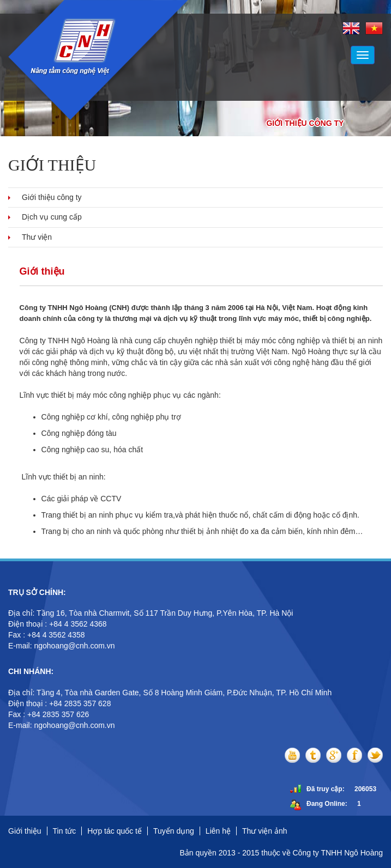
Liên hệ (218, 831)
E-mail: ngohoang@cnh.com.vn (62, 646)
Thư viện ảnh (265, 831)
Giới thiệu (25, 831)
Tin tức (65, 831)
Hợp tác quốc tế (115, 831)
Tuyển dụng (174, 831)
